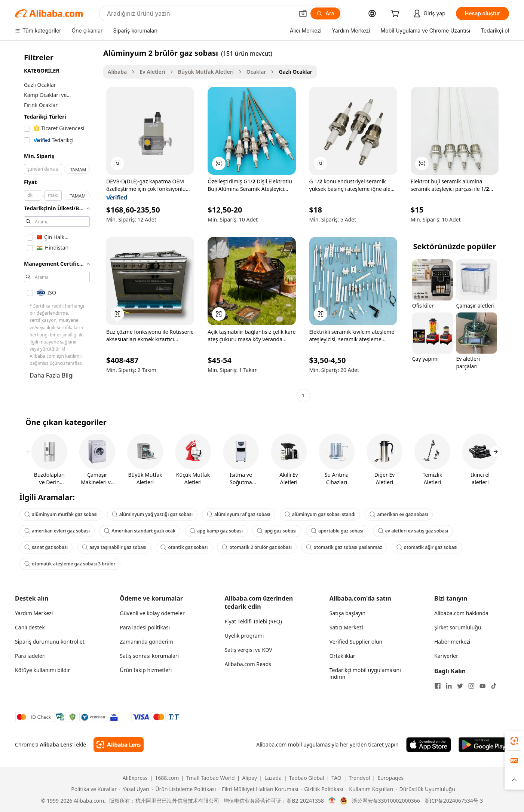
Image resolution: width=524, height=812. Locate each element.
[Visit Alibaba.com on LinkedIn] (449, 686)
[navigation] (57, 225)
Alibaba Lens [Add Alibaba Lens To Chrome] (56, 744)
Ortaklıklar (342, 656)
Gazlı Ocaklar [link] (295, 72)
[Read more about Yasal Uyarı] (134, 789)
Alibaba (117, 72)
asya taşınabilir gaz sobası (114, 547)
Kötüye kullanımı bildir (42, 670)
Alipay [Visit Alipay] (249, 778)
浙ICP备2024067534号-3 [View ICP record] (454, 801)
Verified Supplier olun (356, 642)
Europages (390, 778)
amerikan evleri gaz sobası (57, 531)
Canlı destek (30, 627)
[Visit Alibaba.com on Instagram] (471, 686)
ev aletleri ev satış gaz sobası (413, 531)
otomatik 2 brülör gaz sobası (257, 547)
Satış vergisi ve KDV (249, 650)
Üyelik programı (244, 636)
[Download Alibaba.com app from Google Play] (484, 745)
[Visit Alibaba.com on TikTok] (494, 686)
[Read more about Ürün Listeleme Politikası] (184, 789)
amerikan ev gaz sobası (399, 514)
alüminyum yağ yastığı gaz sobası (152, 514)
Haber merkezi (452, 642)
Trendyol (359, 778)
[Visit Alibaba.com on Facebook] (438, 686)
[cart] (396, 14)
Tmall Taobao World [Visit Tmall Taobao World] (211, 778)
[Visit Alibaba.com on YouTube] (482, 686)
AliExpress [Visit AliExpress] (135, 778)
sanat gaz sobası (46, 547)
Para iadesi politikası (145, 627)
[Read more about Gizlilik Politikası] (322, 789)
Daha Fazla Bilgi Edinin (52, 380)
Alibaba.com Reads (248, 664)
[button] (303, 13)
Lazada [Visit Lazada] (273, 778)
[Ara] (325, 13)
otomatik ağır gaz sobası (427, 547)
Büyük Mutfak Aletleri (206, 72)
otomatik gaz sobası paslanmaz (344, 547)
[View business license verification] (332, 801)
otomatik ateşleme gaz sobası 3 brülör (70, 564)
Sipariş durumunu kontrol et (50, 642)
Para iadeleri (30, 656)
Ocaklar (256, 72)
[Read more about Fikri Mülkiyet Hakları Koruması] (258, 789)
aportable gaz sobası (337, 531)
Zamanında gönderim (146, 642)
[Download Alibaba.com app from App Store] (429, 745)
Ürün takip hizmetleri (146, 670)
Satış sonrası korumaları (149, 656)
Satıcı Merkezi (346, 627)
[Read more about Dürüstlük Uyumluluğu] (425, 789)
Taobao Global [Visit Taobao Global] (307, 778)
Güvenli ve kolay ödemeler (152, 613)
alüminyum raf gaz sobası (239, 514)
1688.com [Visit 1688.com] (167, 778)
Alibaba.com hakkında (461, 613)
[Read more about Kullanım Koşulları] (370, 789)
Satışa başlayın (347, 613)
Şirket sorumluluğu (458, 627)
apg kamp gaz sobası (216, 531)
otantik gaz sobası (184, 547)
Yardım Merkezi (34, 613)
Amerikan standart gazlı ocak (140, 531)
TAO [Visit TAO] (336, 778)
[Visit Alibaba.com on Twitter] (460, 686)
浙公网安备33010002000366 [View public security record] (386, 801)
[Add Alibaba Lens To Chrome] (118, 745)
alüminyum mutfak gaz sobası (61, 514)
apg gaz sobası (277, 531)
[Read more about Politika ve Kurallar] (93, 789)
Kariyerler (446, 656)
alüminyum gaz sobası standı (320, 514)
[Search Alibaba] (200, 13)
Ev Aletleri (152, 72)
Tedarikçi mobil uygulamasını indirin (365, 673)
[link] (514, 741)
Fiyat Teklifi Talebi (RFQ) (253, 621)
